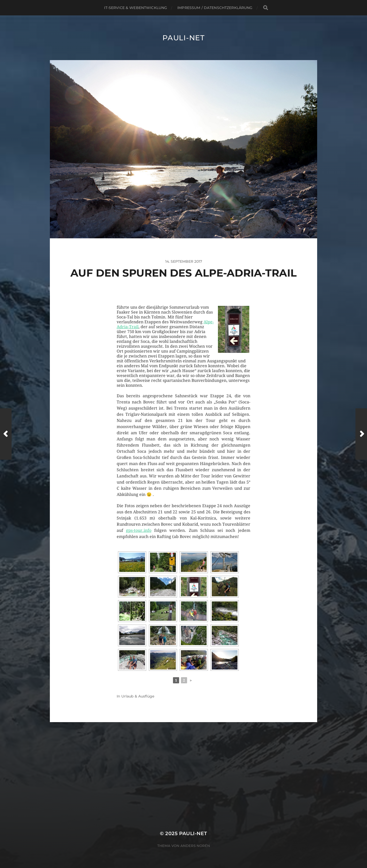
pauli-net (183, 38)
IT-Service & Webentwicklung (136, 8)
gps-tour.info (139, 530)
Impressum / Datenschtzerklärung (215, 8)
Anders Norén (195, 846)
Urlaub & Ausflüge (138, 696)
